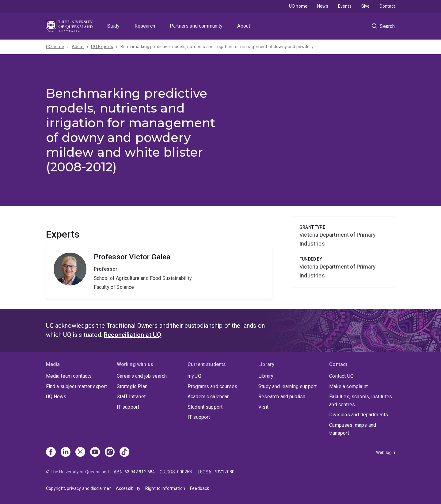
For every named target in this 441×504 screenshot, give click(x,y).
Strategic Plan (132, 386)
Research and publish (282, 397)
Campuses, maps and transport (353, 429)
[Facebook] (51, 452)
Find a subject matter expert (76, 386)
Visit (263, 407)
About (244, 26)
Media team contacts (69, 376)
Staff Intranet (131, 397)
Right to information (165, 488)
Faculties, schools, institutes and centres (361, 401)
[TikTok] (124, 452)
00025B (185, 472)
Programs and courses (212, 386)
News (323, 6)
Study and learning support (287, 386)
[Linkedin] (66, 452)
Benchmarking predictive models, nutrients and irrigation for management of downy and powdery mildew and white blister (220, 47)
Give (366, 6)
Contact (387, 6)
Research (145, 26)
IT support (128, 407)
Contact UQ (341, 376)
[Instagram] (110, 452)
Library (266, 376)
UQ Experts (102, 47)
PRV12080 (224, 472)
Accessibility (128, 488)
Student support (205, 407)
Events (345, 6)
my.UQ (194, 376)
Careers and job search (142, 376)
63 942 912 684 (140, 472)
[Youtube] (95, 452)
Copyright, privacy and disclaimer (78, 488)
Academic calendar (208, 397)
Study (114, 26)
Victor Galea (159, 272)
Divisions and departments (359, 415)
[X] (80, 452)
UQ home (298, 6)
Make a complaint (348, 386)
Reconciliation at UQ (133, 335)
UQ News (56, 397)
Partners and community (196, 26)
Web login (386, 452)
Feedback (200, 488)
